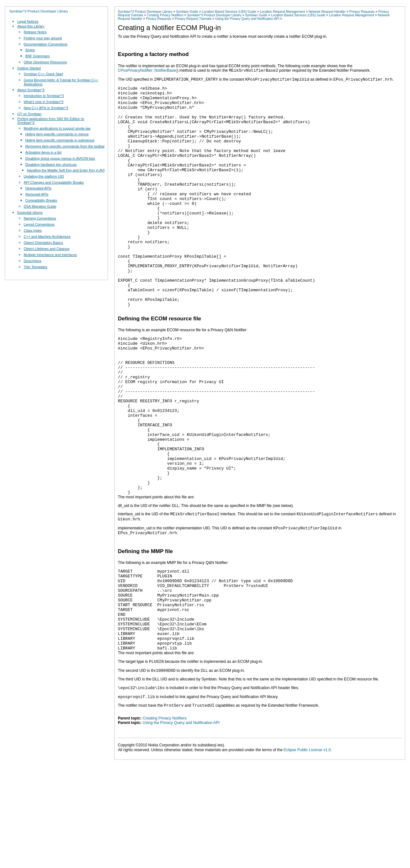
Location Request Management (282, 12)
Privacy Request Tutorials (193, 19)
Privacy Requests (362, 12)
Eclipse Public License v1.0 (307, 842)
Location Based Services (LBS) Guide (229, 12)
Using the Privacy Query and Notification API (247, 19)
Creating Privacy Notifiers (165, 15)
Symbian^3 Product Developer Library (39, 11)
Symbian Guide (187, 12)
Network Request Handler (327, 12)
